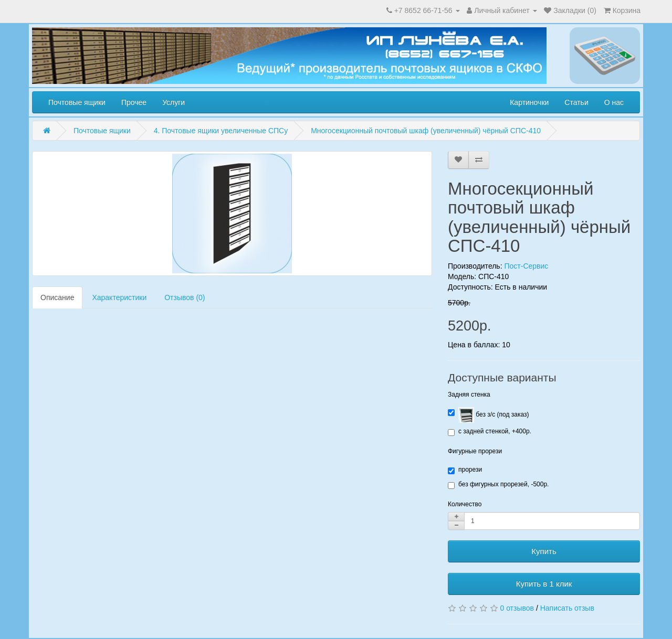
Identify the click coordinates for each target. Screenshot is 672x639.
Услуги (174, 102)
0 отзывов (517, 608)
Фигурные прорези (475, 451)
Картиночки (529, 102)
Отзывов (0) (185, 297)
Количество (465, 504)
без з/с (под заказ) (488, 415)
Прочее (134, 102)
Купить (544, 551)
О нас (614, 102)
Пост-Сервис (526, 266)
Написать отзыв (567, 608)
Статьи (576, 102)
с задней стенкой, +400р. (490, 432)
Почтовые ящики (77, 102)
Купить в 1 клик (544, 584)
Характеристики (119, 297)
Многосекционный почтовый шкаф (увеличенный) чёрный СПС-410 (426, 131)
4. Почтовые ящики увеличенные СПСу (221, 131)
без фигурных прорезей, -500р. (498, 485)
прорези (465, 470)
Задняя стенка (469, 395)
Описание (57, 297)
